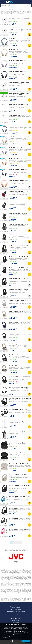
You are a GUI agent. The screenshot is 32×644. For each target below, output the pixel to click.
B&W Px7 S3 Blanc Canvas (16, 311)
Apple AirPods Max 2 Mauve (17, 148)
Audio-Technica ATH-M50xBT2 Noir (19, 246)
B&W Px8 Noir (13, 355)
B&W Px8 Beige (13, 344)
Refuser (6, 637)
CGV (12, 609)
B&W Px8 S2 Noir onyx (15, 377)
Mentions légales (16, 615)
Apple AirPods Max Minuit (16, 72)
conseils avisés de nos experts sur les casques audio (12, 601)
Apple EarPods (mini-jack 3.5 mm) (18, 104)
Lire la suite (29, 14)
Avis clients (18, 609)
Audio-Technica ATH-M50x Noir (18, 235)
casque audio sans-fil (26, 592)
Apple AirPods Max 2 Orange (17, 159)
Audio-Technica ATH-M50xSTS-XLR (18, 257)
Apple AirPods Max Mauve (16, 61)
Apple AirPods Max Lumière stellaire (19, 50)
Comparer (5, 24)
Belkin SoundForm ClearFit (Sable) (18, 464)
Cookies (23, 611)
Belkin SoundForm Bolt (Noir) (17, 442)
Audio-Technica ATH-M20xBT (17, 279)
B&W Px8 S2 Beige (14, 366)
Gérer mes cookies (16, 613)
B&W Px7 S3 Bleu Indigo (16, 322)
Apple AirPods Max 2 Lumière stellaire (19, 137)
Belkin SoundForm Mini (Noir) (17, 508)
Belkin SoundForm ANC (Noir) (17, 432)
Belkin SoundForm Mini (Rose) (17, 529)
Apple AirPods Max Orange (16, 180)
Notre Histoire (16, 608)
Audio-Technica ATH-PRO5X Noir (18, 268)
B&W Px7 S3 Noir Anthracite (17, 333)
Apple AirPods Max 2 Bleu (16, 126)
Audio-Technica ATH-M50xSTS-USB (19, 289)
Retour (5, 9)
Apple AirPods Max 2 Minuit (17, 170)
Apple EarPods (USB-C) (15, 115)
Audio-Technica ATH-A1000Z (17, 191)
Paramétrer (7, 641)
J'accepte (26, 641)
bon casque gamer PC (26, 584)
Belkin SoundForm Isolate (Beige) (18, 475)
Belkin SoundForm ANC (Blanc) (18, 421)
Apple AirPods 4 (14, 17)
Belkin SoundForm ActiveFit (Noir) (19, 409)
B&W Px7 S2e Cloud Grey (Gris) (18, 300)
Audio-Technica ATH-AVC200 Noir (18, 203)
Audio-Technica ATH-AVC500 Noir (18, 213)
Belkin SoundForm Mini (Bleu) (17, 496)
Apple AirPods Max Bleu (16, 39)
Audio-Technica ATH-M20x (16, 224)
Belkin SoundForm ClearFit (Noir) (18, 453)
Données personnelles (13, 611)
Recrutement (16, 622)
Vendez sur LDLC (16, 620)
